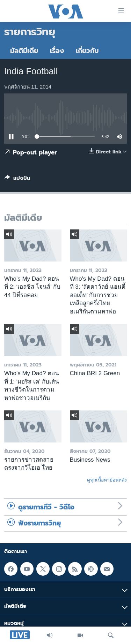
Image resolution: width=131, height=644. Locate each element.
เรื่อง (57, 51)
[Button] (17, 180)
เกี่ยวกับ (87, 51)
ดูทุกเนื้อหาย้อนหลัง (107, 480)
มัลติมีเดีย (24, 51)
